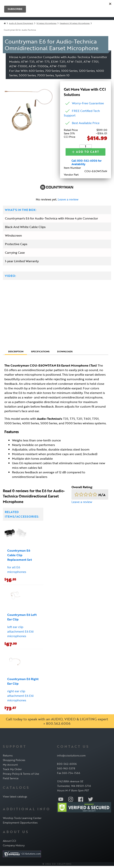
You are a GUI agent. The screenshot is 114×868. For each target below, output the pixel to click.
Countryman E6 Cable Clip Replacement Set (20, 557)
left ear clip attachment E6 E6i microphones (20, 634)
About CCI (9, 843)
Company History (14, 847)
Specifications (40, 354)
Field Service (11, 780)
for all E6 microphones (17, 572)
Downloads (65, 354)
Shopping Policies (14, 762)
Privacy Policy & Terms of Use (21, 776)
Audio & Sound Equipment (21, 23)
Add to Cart (81, 153)
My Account (10, 767)
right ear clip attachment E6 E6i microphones (20, 698)
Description (16, 354)
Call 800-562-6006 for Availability (87, 165)
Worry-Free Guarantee (88, 103)
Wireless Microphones (46, 23)
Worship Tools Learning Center (22, 820)
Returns (8, 758)
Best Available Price (86, 123)
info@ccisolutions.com (71, 758)
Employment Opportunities (20, 825)
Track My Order (12, 771)
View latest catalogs (15, 799)
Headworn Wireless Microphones (75, 23)
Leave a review (68, 202)
